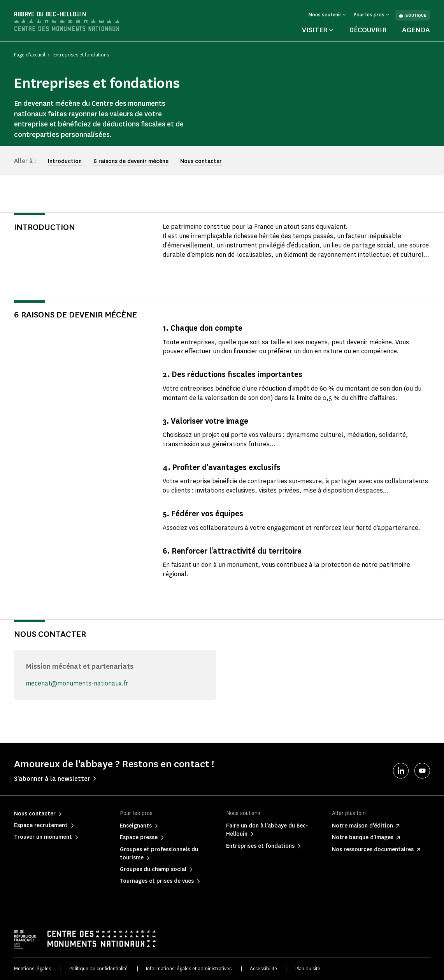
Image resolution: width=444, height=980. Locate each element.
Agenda (416, 30)
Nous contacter (201, 161)
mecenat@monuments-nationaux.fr (77, 683)
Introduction (65, 161)
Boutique (412, 15)
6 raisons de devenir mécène (131, 161)
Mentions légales (32, 969)
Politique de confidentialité (98, 969)
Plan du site (308, 969)
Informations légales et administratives (189, 969)
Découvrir (368, 30)
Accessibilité (263, 969)
